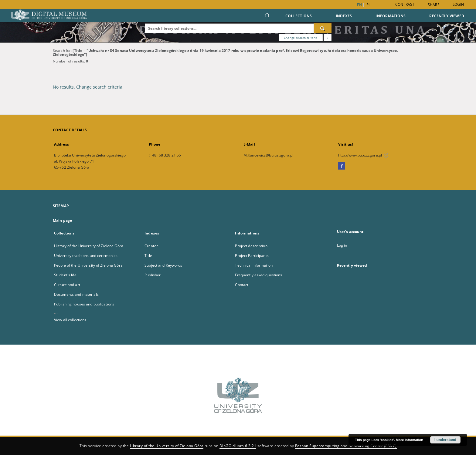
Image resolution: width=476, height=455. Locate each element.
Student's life (65, 275)
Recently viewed (447, 16)
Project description (251, 246)
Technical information (254, 265)
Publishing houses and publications (84, 304)
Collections (299, 16)
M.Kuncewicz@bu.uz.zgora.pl (268, 155)
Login (458, 4)
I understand (445, 440)
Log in (342, 245)
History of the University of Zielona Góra (89, 246)
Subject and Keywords (163, 265)
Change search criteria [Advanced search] (301, 38)
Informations (391, 16)
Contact (242, 285)
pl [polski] (369, 5)
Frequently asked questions (258, 275)
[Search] (323, 28)
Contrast (405, 4)
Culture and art (67, 285)
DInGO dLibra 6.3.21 (238, 446)
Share (434, 5)
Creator (151, 246)
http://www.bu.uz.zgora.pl (363, 155)
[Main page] (267, 16)
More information (410, 440)
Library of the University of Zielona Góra (167, 446)
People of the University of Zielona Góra (88, 265)
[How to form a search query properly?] (328, 38)
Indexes (344, 16)
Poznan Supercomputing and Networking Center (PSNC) (346, 446)
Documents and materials (76, 294)
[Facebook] (342, 166)
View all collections (70, 320)
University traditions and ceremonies (86, 256)
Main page (62, 220)
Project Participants (252, 256)
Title (148, 256)
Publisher (153, 275)
